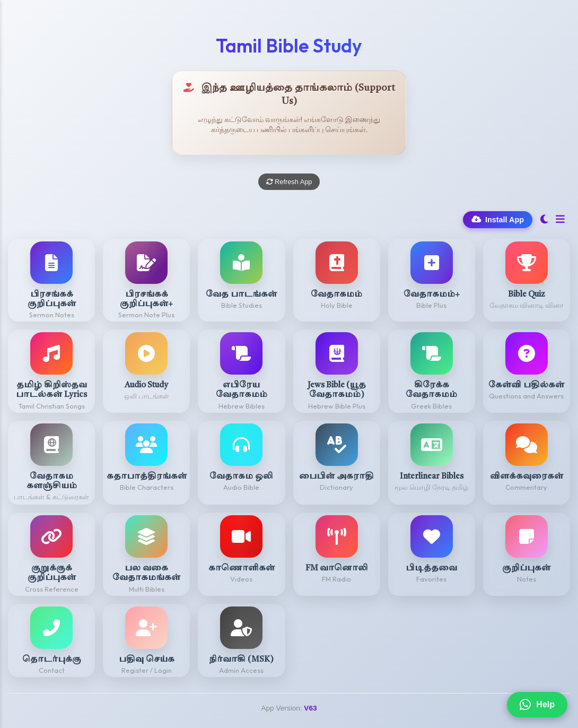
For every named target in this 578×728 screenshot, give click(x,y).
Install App (498, 220)
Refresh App (289, 182)
